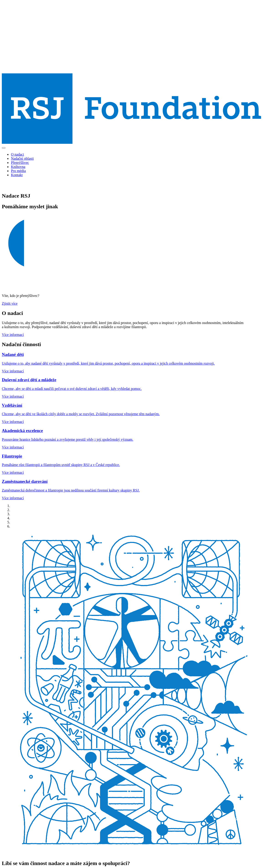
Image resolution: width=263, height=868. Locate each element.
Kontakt (17, 175)
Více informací (13, 335)
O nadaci (17, 154)
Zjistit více (10, 303)
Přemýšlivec (20, 163)
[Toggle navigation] (4, 148)
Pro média (18, 171)
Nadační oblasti (22, 158)
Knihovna (18, 167)
